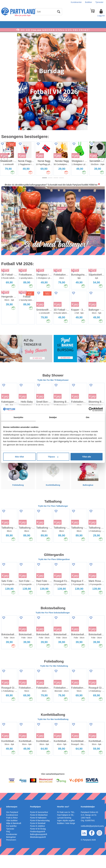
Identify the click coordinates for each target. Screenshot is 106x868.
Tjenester (99, 2)
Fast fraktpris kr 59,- (66, 828)
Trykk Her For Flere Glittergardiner (54, 572)
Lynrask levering (64, 831)
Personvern (11, 853)
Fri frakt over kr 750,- (66, 825)
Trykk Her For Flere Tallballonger (53, 519)
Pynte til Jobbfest (37, 839)
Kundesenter (76, 2)
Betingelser (11, 850)
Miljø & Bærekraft (14, 836)
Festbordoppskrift (38, 845)
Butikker (89, 2)
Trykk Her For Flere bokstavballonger (53, 626)
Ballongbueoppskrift (39, 847)
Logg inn (101, 16)
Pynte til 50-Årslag (38, 842)
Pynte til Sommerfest (39, 825)
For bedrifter (11, 839)
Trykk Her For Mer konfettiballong (53, 732)
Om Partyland (12, 825)
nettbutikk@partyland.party (92, 839)
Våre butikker (12, 833)
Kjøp (22, 156)
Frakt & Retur (12, 831)
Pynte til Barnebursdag (40, 833)
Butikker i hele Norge (66, 836)
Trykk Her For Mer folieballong (54, 679)
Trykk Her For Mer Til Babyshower (53, 393)
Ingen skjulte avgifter (66, 833)
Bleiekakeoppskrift (38, 850)
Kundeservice (12, 828)
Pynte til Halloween (38, 831)
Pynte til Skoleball (38, 836)
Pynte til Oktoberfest (39, 828)
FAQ (8, 845)
